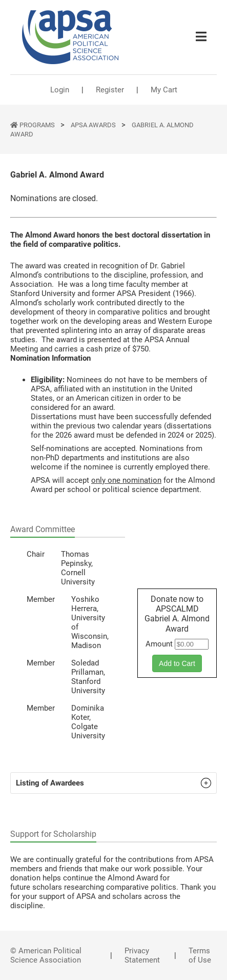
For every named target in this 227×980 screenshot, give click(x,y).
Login (60, 90)
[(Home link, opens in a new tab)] (70, 37)
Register (110, 90)
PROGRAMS (38, 125)
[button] (114, 783)
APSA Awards (94, 125)
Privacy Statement (142, 955)
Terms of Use (200, 955)
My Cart (164, 90)
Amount (159, 644)
